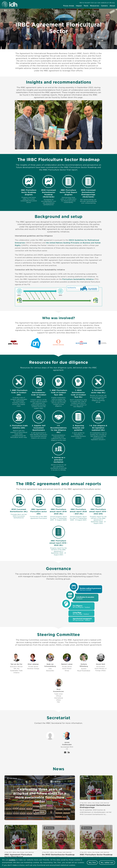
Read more (40, 812)
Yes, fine (92, 863)
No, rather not (107, 863)
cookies (12, 860)
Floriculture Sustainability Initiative (78, 279)
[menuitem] (69, 6)
